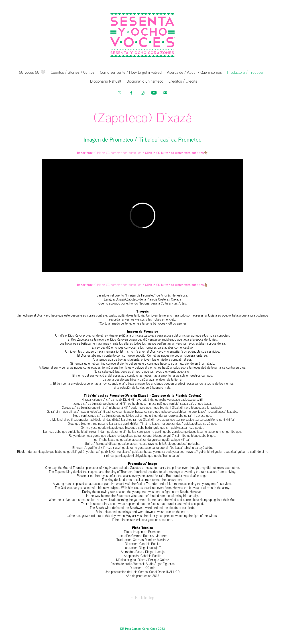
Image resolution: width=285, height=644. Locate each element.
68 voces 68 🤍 (32, 72)
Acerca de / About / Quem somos (194, 72)
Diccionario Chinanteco (145, 81)
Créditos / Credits (183, 81)
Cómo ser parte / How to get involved (131, 72)
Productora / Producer (245, 72)
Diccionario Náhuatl (106, 81)
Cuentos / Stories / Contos (73, 72)
